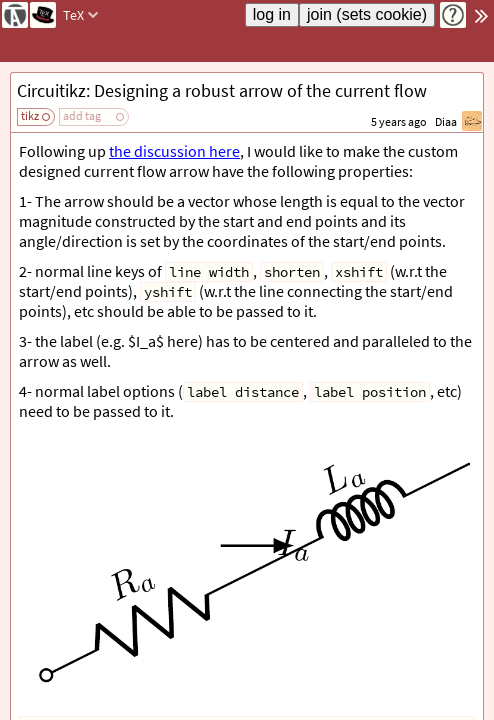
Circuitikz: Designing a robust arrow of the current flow (222, 90)
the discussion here (174, 151)
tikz (30, 115)
